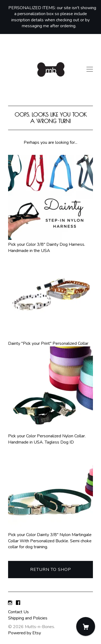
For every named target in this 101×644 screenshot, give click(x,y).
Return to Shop (51, 570)
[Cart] (86, 626)
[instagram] (10, 603)
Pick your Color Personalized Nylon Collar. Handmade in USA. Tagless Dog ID (50, 436)
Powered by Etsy (25, 633)
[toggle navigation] (90, 69)
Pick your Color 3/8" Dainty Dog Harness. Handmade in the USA (50, 245)
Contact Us (18, 612)
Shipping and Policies (28, 618)
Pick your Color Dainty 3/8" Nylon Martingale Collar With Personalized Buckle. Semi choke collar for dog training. (50, 538)
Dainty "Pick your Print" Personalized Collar (50, 340)
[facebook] (18, 603)
